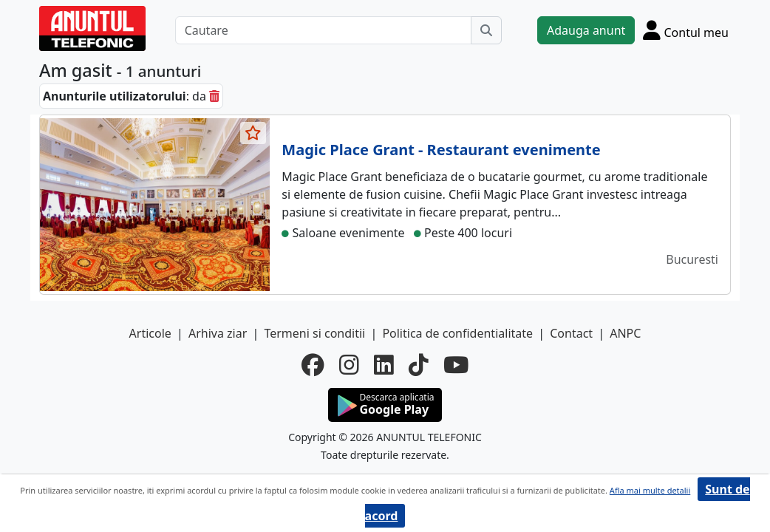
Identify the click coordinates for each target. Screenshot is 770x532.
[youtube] (456, 365)
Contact (571, 333)
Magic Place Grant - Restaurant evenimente (441, 150)
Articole (150, 333)
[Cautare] (323, 30)
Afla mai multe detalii (650, 490)
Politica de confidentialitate (457, 333)
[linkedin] (384, 365)
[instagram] (349, 365)
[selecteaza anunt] (253, 133)
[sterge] (214, 96)
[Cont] (686, 30)
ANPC (625, 333)
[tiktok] (419, 365)
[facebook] (313, 365)
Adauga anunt (586, 30)
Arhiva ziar (218, 333)
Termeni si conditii (314, 333)
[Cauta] (486, 30)
